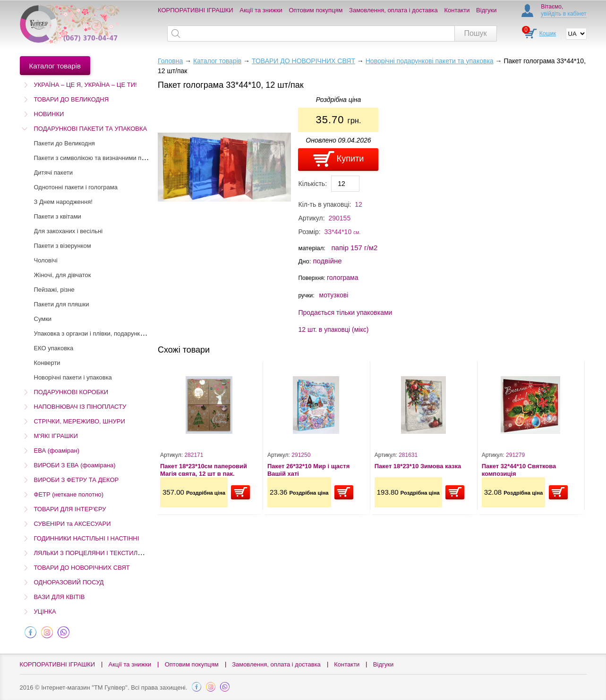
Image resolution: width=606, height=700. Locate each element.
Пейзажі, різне (54, 290)
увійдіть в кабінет (563, 14)
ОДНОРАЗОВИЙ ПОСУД (69, 582)
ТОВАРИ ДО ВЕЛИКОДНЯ (72, 99)
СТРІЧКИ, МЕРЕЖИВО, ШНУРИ (80, 421)
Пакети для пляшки (62, 304)
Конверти (47, 363)
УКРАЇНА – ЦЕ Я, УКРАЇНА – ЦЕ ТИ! (85, 85)
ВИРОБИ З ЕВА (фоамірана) (75, 465)
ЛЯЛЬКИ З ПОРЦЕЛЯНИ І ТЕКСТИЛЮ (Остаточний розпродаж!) (126, 553)
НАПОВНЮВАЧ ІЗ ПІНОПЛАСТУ (80, 407)
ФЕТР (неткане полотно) (69, 494)
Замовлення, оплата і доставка (393, 10)
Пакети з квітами (58, 216)
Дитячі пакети (53, 173)
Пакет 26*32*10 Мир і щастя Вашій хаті (308, 470)
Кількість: (312, 184)
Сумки (43, 319)
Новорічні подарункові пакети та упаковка (430, 61)
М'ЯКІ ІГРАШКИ (56, 436)
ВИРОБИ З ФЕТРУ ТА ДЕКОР (77, 480)
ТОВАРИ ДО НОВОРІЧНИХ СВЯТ (82, 568)
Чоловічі (46, 260)
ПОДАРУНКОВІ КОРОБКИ (71, 392)
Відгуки (486, 10)
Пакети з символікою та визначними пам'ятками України (114, 158)
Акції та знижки (261, 10)
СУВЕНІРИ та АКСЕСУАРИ (73, 524)
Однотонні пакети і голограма (76, 187)
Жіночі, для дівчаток (63, 275)
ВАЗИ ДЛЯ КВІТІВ (60, 597)
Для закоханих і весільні (68, 231)
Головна (170, 61)
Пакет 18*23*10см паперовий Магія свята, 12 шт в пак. (204, 470)
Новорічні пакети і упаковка (73, 377)
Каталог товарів (217, 61)
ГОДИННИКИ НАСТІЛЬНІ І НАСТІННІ (87, 538)
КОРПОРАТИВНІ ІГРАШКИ (196, 10)
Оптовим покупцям (316, 10)
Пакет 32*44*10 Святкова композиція (519, 470)
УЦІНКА (45, 611)
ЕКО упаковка (54, 348)
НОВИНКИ (49, 114)
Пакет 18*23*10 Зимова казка (418, 466)
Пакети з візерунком (63, 246)
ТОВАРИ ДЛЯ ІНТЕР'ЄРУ (70, 509)
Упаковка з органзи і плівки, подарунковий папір (102, 333)
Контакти (457, 10)
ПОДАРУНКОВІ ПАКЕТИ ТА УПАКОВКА (91, 129)
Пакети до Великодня (64, 143)
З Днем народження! (63, 202)
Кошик (548, 34)
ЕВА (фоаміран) (57, 451)
